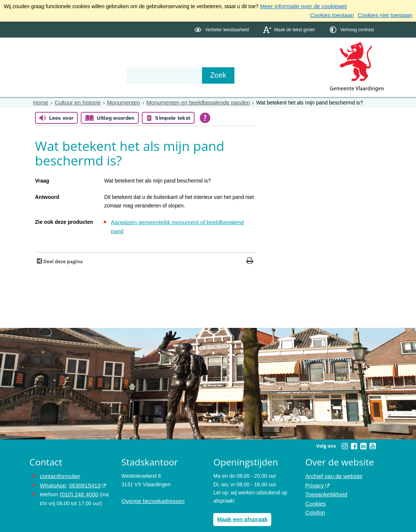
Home (40, 101)
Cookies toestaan (338, 14)
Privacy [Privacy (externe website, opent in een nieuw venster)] (314, 473)
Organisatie (143, 53)
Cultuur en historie (74, 101)
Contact (188, 53)
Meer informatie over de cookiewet (300, 6)
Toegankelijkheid (325, 481)
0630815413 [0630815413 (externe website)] (81, 473)
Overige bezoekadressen (150, 489)
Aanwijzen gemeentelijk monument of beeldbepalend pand (178, 220)
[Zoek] (288, 74)
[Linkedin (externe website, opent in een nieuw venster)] (363, 434)
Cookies (315, 489)
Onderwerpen (51, 53)
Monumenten (117, 101)
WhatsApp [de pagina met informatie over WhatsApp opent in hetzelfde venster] (52, 473)
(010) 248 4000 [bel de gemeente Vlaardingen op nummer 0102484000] (78, 481)
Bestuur (99, 53)
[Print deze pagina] (250, 250)
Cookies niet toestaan (387, 14)
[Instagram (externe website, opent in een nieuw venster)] (345, 434)
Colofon (314, 497)
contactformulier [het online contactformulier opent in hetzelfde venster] (58, 464)
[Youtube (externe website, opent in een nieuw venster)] (372, 434)
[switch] (222, 28)
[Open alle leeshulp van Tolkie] (205, 116)
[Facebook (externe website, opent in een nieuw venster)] (354, 434)
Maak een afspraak (240, 507)
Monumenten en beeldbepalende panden (186, 101)
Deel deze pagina (62, 250)
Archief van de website (332, 464)
